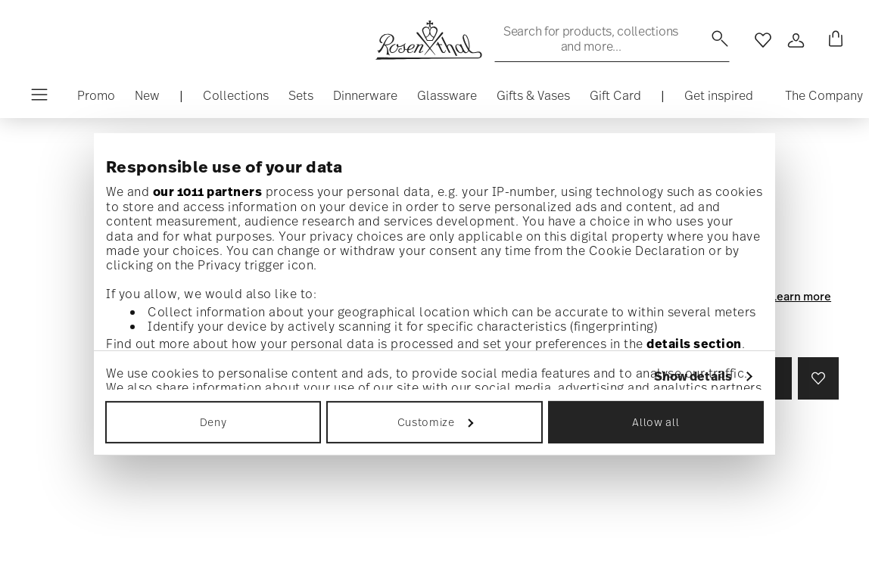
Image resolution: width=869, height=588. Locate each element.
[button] (236, 99)
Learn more (801, 296)
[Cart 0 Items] (833, 40)
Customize (435, 422)
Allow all (656, 422)
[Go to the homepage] (428, 40)
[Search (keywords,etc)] (612, 39)
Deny (213, 422)
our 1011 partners (208, 191)
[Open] (796, 40)
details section (694, 344)
